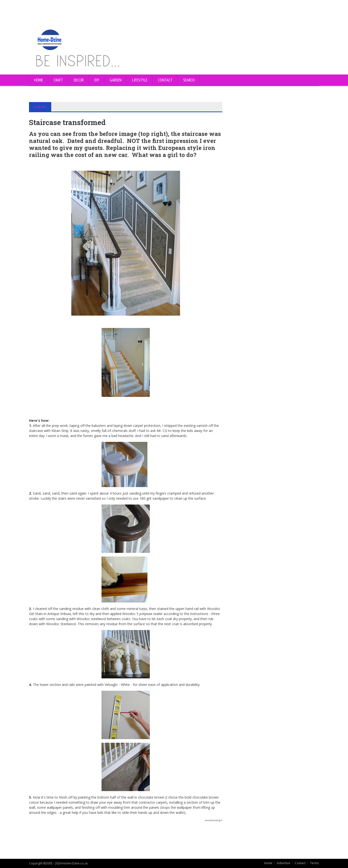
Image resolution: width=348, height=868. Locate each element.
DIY (97, 80)
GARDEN (116, 80)
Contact (300, 863)
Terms (315, 863)
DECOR (79, 80)
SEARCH (189, 80)
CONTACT (165, 80)
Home (39, 80)
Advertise (284, 863)
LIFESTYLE (140, 80)
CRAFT (58, 80)
